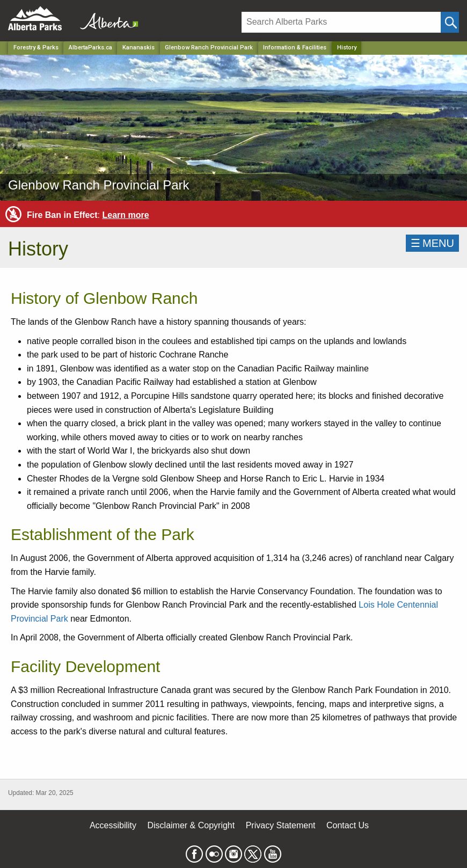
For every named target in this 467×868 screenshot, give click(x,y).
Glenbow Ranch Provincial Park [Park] (209, 48)
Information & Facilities (295, 48)
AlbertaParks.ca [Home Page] (90, 48)
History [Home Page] (347, 48)
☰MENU (432, 243)
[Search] (341, 22)
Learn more (125, 215)
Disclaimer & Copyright (191, 825)
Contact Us (348, 825)
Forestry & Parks (36, 48)
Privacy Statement (281, 825)
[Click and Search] (450, 22)
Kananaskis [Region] (138, 48)
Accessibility (113, 825)
